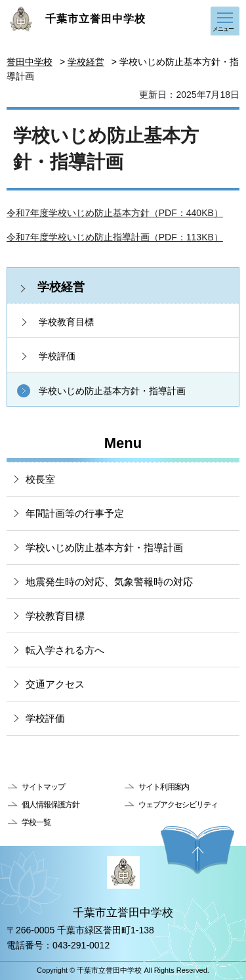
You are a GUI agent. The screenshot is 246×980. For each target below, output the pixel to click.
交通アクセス (55, 684)
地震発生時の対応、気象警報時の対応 (109, 582)
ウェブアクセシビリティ (178, 805)
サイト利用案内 (164, 787)
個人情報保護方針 (51, 805)
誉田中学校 (30, 62)
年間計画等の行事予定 (75, 513)
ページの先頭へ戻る (197, 850)
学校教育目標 (66, 322)
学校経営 (86, 62)
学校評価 (57, 356)
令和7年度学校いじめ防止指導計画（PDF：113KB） (115, 237)
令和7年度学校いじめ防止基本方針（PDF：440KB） (115, 213)
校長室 (40, 479)
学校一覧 (36, 822)
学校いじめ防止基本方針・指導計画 (112, 391)
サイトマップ (43, 787)
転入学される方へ (65, 650)
